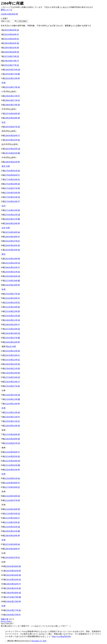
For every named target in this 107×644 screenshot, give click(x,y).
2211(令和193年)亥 (12, 522)
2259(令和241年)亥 (12, 272)
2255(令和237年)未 (12, 294)
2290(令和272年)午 (12, 96)
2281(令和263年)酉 (12, 153)
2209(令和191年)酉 (12, 531)
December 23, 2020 (39, 641)
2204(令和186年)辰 (13, 566)
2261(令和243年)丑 (12, 263)
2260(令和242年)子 (12, 267)
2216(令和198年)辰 (12, 496)
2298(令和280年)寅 (11, 52)
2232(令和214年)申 (12, 404)
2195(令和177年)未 (13, 610)
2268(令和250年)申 (12, 223)
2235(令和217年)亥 (12, 386)
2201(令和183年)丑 (13, 580)
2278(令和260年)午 (12, 175)
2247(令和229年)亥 (12, 329)
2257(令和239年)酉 (12, 281)
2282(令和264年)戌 (12, 149)
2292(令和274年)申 (12, 78)
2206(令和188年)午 (12, 549)
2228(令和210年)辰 (12, 426)
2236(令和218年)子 (12, 382)
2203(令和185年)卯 (13, 571)
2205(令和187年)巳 (12, 558)
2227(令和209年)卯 (12, 434)
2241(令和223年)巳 (12, 360)
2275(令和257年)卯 (12, 188)
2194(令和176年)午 (13, 615)
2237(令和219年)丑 (12, 377)
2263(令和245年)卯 (12, 250)
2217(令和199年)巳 (12, 487)
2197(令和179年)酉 (13, 597)
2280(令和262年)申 (12, 162)
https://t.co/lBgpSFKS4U (62, 636)
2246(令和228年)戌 (12, 333)
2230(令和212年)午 (12, 417)
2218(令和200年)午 (12, 483)
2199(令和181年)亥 (13, 588)
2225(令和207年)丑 (12, 443)
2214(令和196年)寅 (12, 509)
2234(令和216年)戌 (12, 395)
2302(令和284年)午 (11, 34)
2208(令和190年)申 (12, 536)
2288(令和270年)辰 (12, 105)
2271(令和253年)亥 (12, 210)
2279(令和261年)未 (12, 171)
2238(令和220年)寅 (12, 373)
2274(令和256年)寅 (12, 193)
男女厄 (9, 347)
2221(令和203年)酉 (12, 465)
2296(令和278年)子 (11, 61)
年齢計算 (5, 619)
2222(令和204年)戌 (12, 461)
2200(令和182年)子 (13, 584)
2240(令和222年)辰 (12, 364)
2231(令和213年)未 (12, 412)
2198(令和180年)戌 (13, 593)
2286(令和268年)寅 (12, 118)
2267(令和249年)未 (12, 232)
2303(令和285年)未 (11, 30)
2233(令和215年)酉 (12, 399)
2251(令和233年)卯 (12, 311)
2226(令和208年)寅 (12, 439)
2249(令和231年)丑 (12, 320)
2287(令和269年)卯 (12, 114)
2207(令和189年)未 (12, 544)
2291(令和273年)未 (12, 87)
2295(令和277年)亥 (11, 65)
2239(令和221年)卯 (12, 369)
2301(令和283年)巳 (11, 39)
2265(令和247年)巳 (12, 241)
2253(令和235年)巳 (12, 303)
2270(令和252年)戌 (12, 215)
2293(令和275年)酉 (12, 74)
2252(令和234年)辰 (12, 307)
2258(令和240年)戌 (12, 276)
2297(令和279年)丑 (11, 56)
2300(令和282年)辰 (11, 43)
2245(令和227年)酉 (12, 338)
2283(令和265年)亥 (12, 140)
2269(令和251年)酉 (12, 219)
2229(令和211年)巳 (12, 421)
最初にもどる (6, 10)
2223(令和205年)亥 (12, 456)
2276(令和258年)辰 (12, 184)
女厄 (4, 122)
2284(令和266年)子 (12, 136)
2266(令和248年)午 (12, 237)
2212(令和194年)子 (12, 518)
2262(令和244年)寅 (12, 259)
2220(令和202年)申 (12, 470)
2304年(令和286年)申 (9, 14)
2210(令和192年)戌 (12, 527)
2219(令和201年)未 (12, 478)
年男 (4, 83)
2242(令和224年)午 (12, 355)
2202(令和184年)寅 (13, 575)
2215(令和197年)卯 (12, 500)
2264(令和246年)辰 (12, 245)
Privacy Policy (6, 621)
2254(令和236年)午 (12, 298)
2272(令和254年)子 (12, 201)
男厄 (4, 166)
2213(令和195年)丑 (12, 514)
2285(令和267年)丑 (12, 127)
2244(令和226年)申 (12, 342)
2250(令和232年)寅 (12, 316)
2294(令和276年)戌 (12, 70)
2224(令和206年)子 (12, 452)
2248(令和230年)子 (12, 325)
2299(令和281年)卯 (11, 48)
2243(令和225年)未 (12, 351)
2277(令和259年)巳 (12, 179)
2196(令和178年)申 (13, 602)
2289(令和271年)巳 (12, 100)
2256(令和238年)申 (12, 285)
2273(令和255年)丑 (12, 197)
